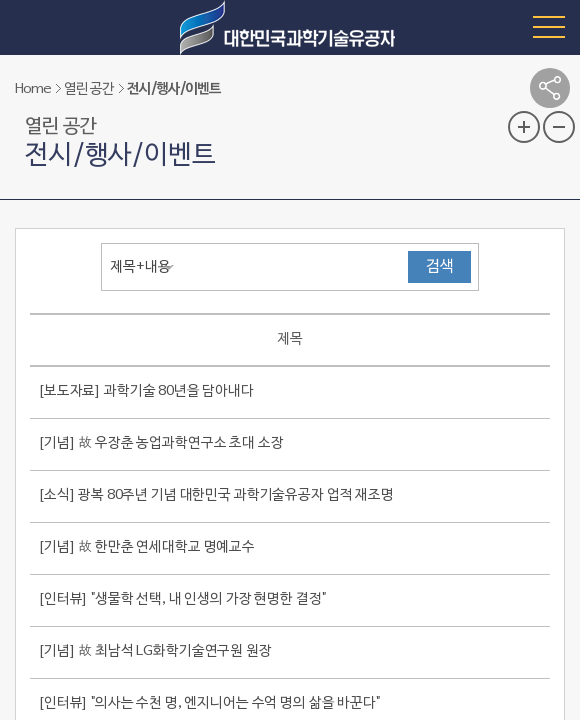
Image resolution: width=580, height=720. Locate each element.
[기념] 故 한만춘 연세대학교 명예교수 (146, 547)
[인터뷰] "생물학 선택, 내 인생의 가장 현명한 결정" (181, 599)
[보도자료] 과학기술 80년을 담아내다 (146, 391)
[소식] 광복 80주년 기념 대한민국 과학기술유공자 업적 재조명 (216, 495)
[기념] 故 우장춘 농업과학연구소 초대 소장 (160, 443)
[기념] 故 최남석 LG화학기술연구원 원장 (155, 651)
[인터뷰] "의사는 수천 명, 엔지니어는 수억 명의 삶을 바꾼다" (209, 703)
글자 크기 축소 (559, 127)
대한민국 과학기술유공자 (290, 27)
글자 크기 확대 (524, 127)
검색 (440, 267)
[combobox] (147, 267)
